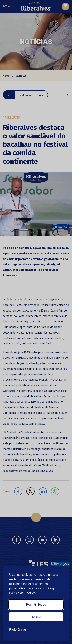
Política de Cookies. (23, 593)
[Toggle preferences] (19, 630)
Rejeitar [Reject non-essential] (36, 617)
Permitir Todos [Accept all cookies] (36, 605)
